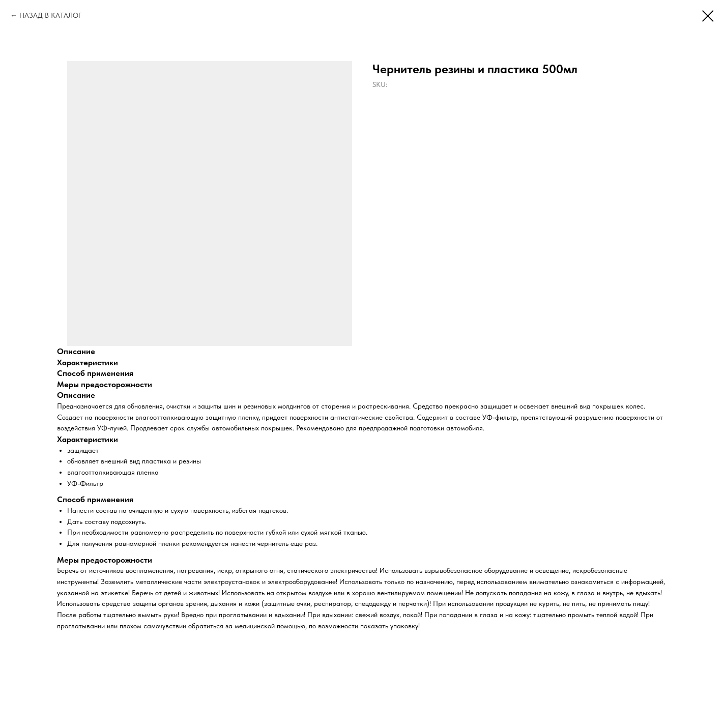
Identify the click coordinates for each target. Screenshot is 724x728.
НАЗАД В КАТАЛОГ (50, 15)
